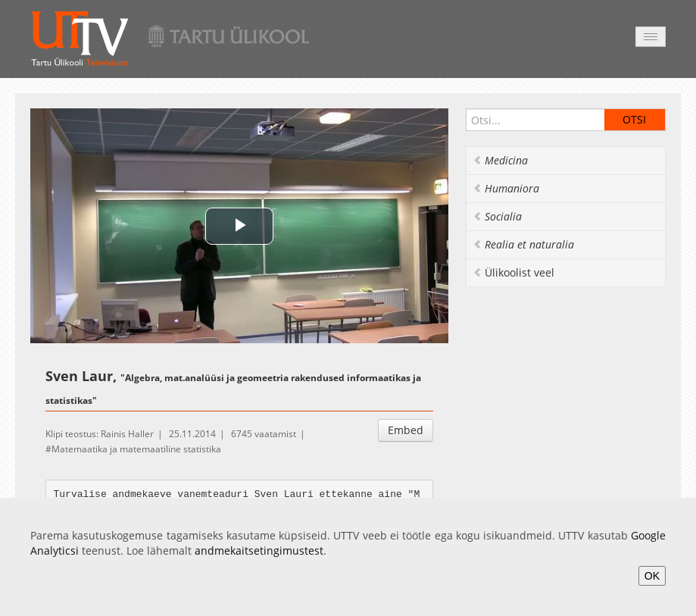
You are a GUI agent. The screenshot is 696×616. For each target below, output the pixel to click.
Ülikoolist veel (513, 272)
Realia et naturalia (523, 244)
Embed (406, 430)
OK (652, 576)
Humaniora (506, 188)
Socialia (497, 216)
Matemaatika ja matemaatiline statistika (136, 449)
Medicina (500, 160)
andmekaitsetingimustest (259, 550)
